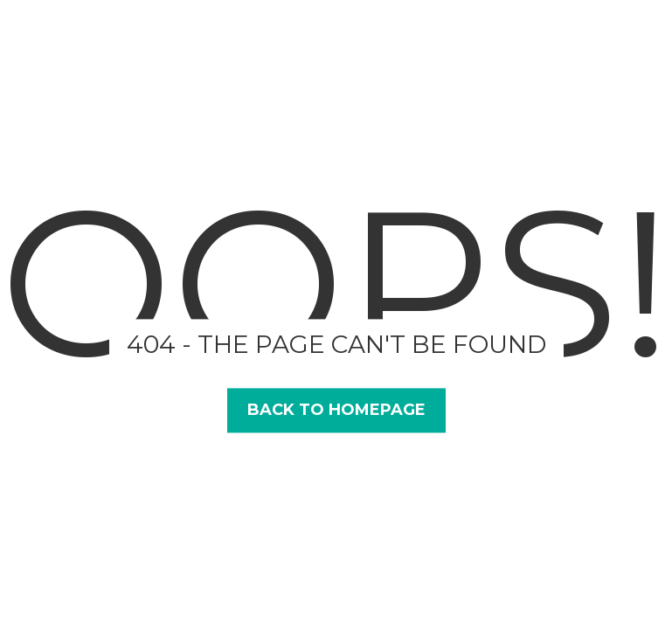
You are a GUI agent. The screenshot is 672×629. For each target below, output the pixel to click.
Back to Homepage (336, 410)
